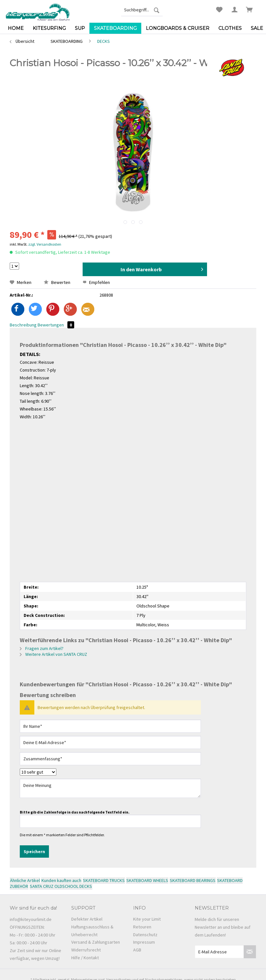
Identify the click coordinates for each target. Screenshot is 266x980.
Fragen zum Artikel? (42, 648)
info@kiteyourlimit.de (31, 919)
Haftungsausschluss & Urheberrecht (92, 931)
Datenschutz (145, 935)
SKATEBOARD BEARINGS (193, 880)
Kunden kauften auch (61, 880)
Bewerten (58, 282)
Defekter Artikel (87, 919)
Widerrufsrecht (86, 950)
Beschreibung (23, 325)
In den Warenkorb (162, 268)
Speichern (34, 851)
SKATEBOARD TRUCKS (104, 880)
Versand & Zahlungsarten (96, 942)
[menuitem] (142, 10)
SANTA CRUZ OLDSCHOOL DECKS (61, 886)
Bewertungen (56, 325)
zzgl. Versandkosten (45, 244)
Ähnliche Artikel (25, 880)
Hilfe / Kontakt (85, 958)
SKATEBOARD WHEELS (147, 880)
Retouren (142, 927)
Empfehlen (96, 282)
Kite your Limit (147, 919)
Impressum (144, 942)
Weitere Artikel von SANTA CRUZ (53, 654)
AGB (137, 950)
